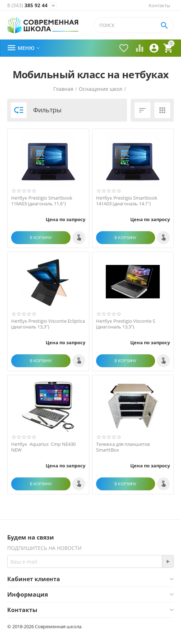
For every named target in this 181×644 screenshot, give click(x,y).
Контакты (159, 5)
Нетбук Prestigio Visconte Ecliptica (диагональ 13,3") (48, 324)
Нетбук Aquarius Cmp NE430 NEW (44, 447)
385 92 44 (27, 5)
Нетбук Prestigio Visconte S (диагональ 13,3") (126, 324)
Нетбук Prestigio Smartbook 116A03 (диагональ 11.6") (42, 201)
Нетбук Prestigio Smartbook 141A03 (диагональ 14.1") (127, 201)
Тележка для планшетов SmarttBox (123, 447)
